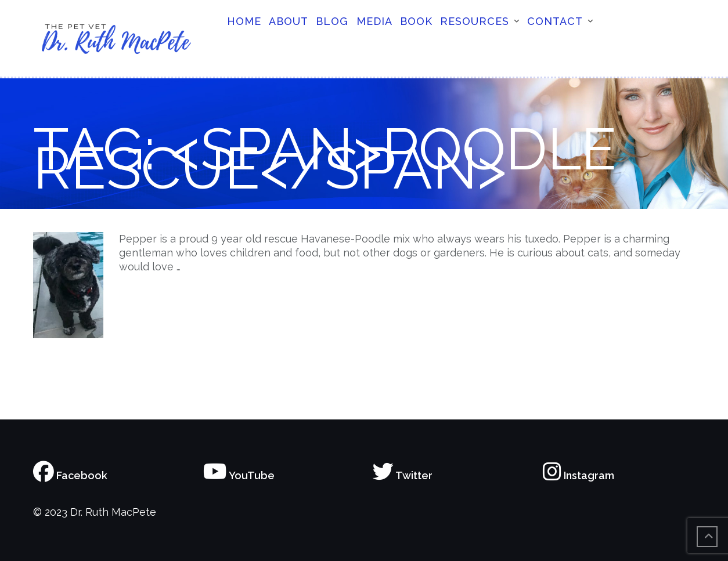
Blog (332, 21)
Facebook (70, 475)
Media (374, 21)
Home (244, 21)
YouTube (239, 475)
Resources (475, 21)
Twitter (403, 475)
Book (416, 21)
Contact (555, 21)
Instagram (579, 475)
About (289, 21)
